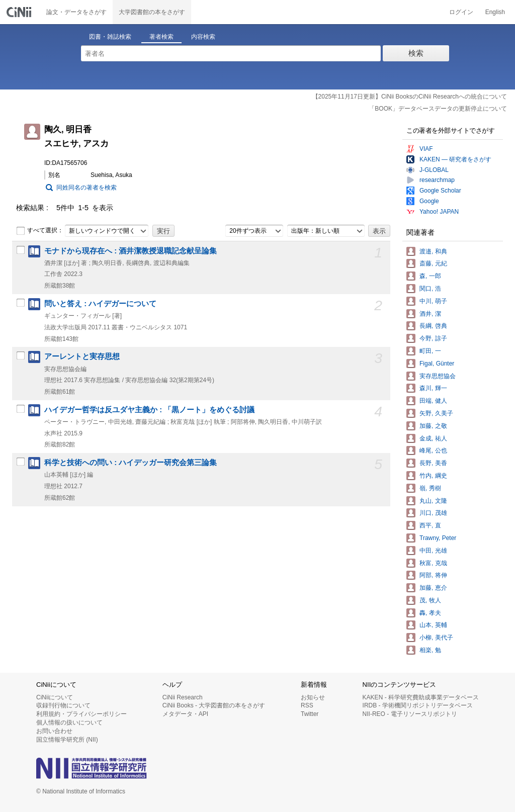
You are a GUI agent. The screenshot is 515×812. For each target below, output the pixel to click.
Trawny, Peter (438, 538)
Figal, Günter (437, 364)
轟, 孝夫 (430, 613)
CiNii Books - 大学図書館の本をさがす (214, 705)
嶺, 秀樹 (430, 488)
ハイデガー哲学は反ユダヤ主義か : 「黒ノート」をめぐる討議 (149, 410)
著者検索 (161, 37)
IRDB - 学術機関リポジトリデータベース (418, 705)
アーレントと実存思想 (82, 356)
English (495, 12)
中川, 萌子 (433, 301)
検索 (416, 53)
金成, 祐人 (433, 438)
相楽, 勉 (430, 650)
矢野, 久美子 (436, 413)
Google (429, 201)
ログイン (461, 12)
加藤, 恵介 (433, 588)
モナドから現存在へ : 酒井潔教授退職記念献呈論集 (131, 251)
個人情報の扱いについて (69, 723)
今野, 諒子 (433, 338)
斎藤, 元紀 (433, 263)
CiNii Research (183, 697)
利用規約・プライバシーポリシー (81, 714)
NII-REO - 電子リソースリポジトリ (410, 714)
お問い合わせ (54, 731)
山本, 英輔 (433, 625)
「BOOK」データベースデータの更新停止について (438, 109)
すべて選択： (40, 231)
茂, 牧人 (430, 600)
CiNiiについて (55, 697)
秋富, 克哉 (433, 563)
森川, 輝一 (433, 388)
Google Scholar (440, 191)
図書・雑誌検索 (110, 37)
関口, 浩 (430, 289)
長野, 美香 (433, 463)
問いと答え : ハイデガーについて (100, 304)
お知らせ (313, 697)
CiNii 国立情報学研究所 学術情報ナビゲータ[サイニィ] (20, 12)
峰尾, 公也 (433, 450)
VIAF (426, 149)
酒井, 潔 (430, 314)
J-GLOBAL (434, 170)
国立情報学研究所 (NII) (67, 740)
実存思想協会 (438, 376)
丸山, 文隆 (433, 501)
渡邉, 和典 (433, 251)
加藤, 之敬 (433, 426)
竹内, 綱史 (433, 476)
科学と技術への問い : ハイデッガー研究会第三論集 (131, 463)
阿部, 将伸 (433, 575)
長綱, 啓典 (433, 326)
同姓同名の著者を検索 (87, 188)
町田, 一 (430, 351)
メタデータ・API (185, 714)
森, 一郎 (430, 276)
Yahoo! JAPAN (439, 212)
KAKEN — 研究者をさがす (455, 159)
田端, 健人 (433, 401)
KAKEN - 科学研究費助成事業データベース (421, 697)
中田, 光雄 (433, 551)
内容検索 (203, 37)
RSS (307, 705)
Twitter (310, 714)
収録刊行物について (63, 705)
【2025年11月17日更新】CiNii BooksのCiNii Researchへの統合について (410, 97)
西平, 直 (430, 525)
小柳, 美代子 (436, 638)
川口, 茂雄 (433, 513)
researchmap (437, 180)
